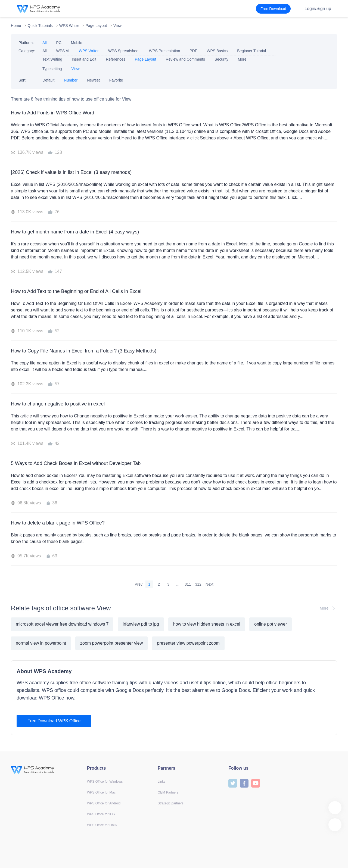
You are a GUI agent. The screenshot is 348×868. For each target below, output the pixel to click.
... (178, 584)
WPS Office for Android (104, 803)
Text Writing (52, 59)
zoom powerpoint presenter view (111, 643)
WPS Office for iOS (101, 814)
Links (161, 782)
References (116, 59)
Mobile (77, 43)
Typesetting (52, 69)
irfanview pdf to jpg (141, 624)
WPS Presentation (164, 51)
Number (71, 80)
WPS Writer (69, 26)
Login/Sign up (318, 9)
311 (188, 584)
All (45, 43)
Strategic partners (171, 803)
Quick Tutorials (40, 26)
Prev (139, 584)
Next (209, 584)
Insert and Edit (84, 59)
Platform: (26, 43)
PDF (193, 51)
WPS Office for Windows (105, 782)
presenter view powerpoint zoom (188, 643)
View (117, 26)
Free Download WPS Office (54, 721)
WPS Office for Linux (102, 825)
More (242, 59)
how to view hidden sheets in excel (207, 624)
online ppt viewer (271, 624)
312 (198, 584)
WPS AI (63, 51)
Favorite (116, 80)
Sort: (23, 80)
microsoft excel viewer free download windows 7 (62, 624)
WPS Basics (217, 51)
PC (59, 43)
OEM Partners (168, 792)
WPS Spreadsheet (124, 51)
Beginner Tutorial (251, 51)
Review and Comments (185, 59)
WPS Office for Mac (101, 792)
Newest (93, 80)
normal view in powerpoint (41, 643)
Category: (27, 51)
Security (221, 59)
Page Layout (96, 26)
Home (16, 26)
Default (48, 80)
